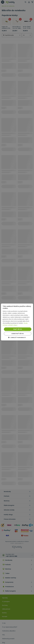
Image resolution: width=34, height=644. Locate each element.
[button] (17, 337)
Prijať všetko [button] (18, 329)
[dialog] (17, 322)
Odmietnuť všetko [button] (18, 334)
